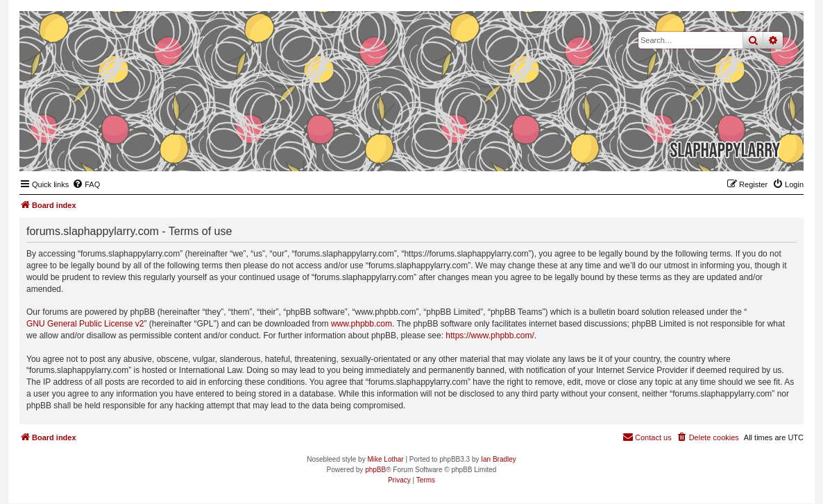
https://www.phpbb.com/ (490, 336)
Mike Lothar (385, 459)
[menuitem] (86, 184)
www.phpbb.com (362, 324)
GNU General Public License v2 (85, 324)
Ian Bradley (499, 459)
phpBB (375, 470)
